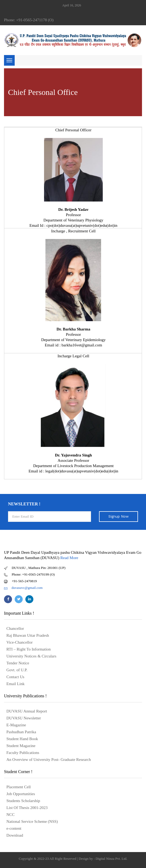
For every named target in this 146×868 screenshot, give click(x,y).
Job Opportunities (21, 794)
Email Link (15, 684)
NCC (11, 815)
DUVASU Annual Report (27, 711)
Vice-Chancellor (19, 642)
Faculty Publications (23, 753)
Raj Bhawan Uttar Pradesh (28, 635)
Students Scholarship (23, 801)
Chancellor (15, 628)
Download (15, 835)
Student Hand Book (22, 739)
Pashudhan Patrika (21, 732)
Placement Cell (19, 787)
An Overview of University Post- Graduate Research (49, 760)
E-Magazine (16, 725)
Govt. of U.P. (17, 670)
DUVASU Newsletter (24, 718)
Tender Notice (18, 663)
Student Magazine (21, 746)
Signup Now (119, 516)
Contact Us (15, 677)
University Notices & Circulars (31, 656)
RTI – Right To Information (29, 649)
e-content (14, 828)
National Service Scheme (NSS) (32, 821)
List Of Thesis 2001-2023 (27, 808)
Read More (69, 558)
